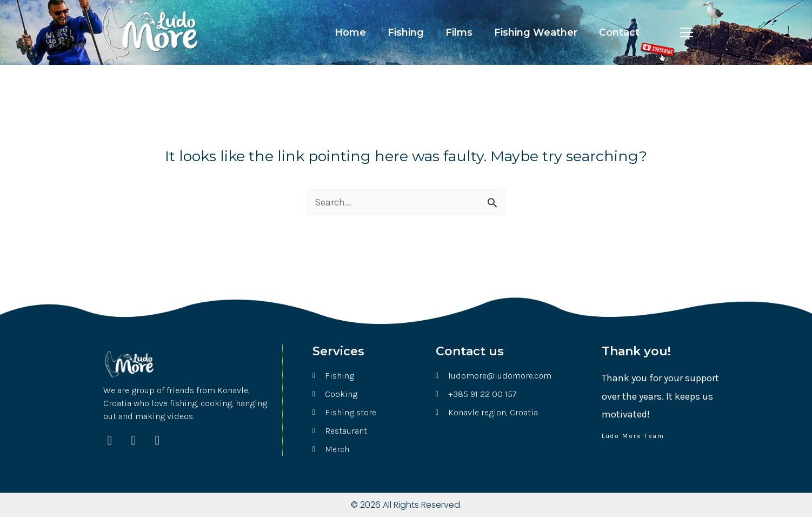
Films (459, 32)
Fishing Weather (536, 32)
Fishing (406, 32)
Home (350, 32)
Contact (619, 32)
